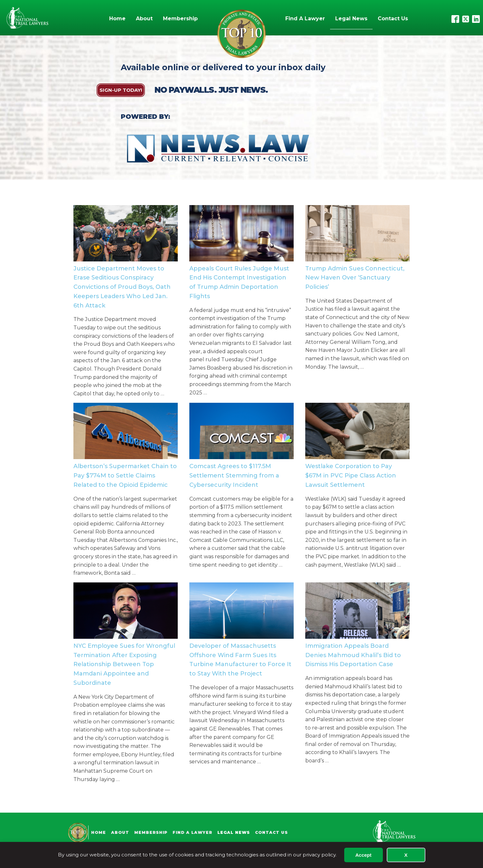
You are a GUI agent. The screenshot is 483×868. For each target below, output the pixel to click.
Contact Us (393, 19)
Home (117, 19)
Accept (363, 855)
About (144, 19)
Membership (180, 19)
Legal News (351, 19)
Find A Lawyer (305, 19)
